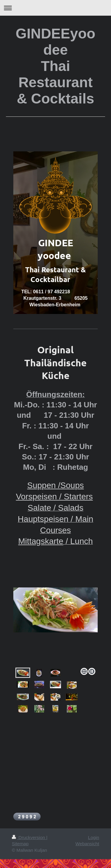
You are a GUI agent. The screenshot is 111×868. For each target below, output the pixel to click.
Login (94, 837)
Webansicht (87, 844)
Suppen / (44, 485)
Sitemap (20, 844)
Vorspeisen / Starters (54, 497)
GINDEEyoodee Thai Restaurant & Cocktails (55, 66)
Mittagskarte (41, 541)
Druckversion (29, 837)
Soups (72, 485)
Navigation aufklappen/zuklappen (55, 8)
